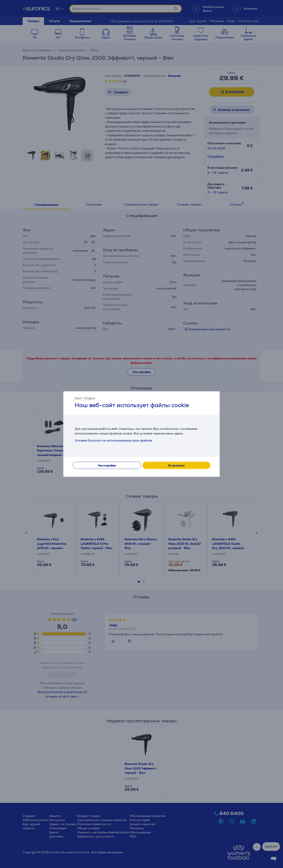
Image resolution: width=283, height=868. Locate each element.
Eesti (78, 398)
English (90, 398)
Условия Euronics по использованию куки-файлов (113, 440)
